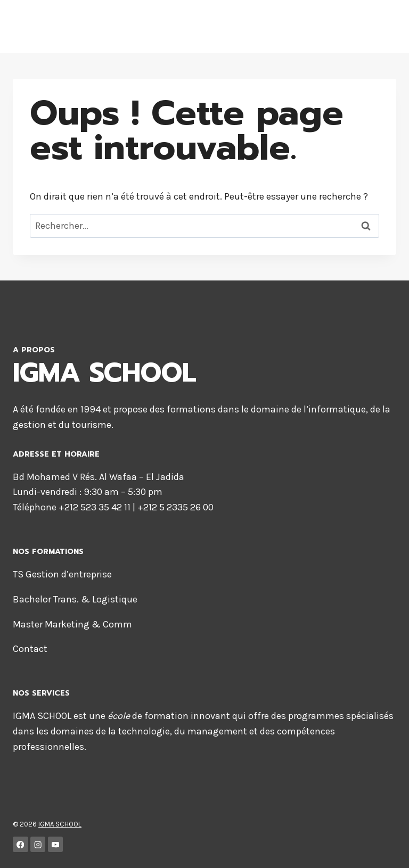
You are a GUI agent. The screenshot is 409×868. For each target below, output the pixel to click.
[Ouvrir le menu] (373, 26)
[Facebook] (21, 844)
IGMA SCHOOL (60, 824)
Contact (30, 649)
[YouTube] (56, 844)
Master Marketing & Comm (72, 624)
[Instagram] (38, 844)
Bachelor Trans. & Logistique (75, 599)
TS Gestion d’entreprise (62, 574)
